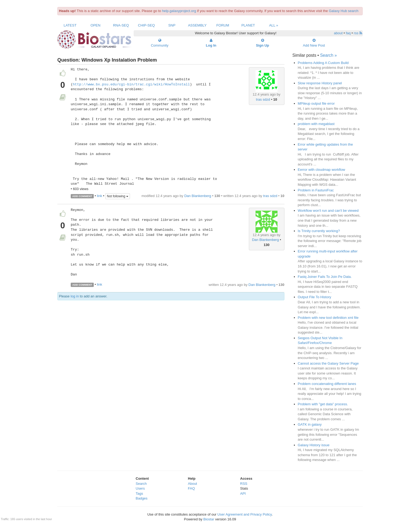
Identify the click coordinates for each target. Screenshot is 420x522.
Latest (70, 25)
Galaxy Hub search (344, 11)
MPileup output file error (316, 103)
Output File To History (315, 297)
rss (358, 33)
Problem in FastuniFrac (316, 190)
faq (348, 33)
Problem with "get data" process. (323, 404)
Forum (223, 25)
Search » (328, 55)
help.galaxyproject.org (179, 11)
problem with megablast (316, 124)
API (243, 493)
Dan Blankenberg (198, 196)
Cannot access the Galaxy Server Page (328, 363)
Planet (248, 25)
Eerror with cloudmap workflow (322, 170)
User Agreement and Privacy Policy (245, 514)
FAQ (192, 488)
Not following (118, 196)
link (100, 196)
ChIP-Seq (146, 25)
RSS (244, 484)
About (193, 484)
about (338, 33)
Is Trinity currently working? (319, 231)
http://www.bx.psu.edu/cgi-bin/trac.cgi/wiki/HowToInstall (131, 85)
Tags (139, 493)
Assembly (197, 25)
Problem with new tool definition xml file (328, 318)
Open (95, 25)
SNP (172, 25)
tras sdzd (263, 99)
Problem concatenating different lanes (327, 384)
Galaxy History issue (314, 445)
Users (140, 488)
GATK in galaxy (310, 424)
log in (75, 296)
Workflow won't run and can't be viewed (328, 211)
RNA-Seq (121, 25)
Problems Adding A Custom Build (323, 63)
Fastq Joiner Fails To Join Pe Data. (325, 277)
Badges (142, 498)
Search (141, 484)
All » (274, 25)
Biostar (209, 519)
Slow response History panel (320, 83)
